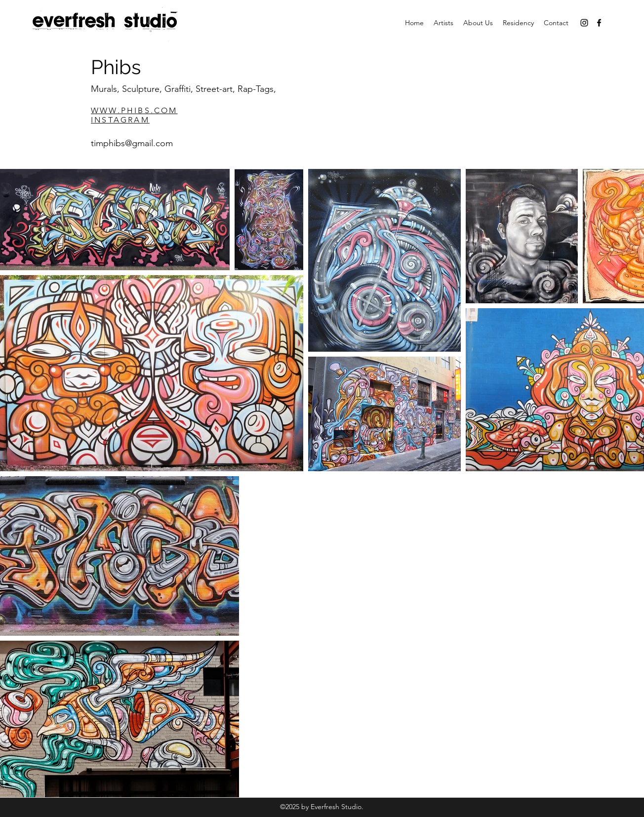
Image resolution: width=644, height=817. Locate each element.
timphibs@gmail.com (132, 143)
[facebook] (599, 23)
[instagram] (584, 23)
